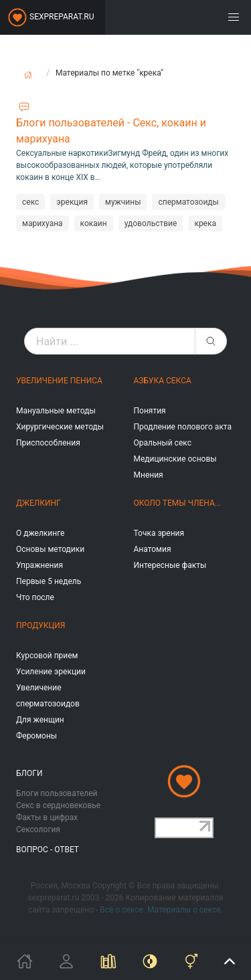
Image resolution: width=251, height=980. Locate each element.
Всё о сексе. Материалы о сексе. (161, 910)
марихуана (43, 223)
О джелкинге (40, 533)
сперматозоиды (188, 202)
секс (30, 202)
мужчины (123, 202)
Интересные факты (170, 565)
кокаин (94, 223)
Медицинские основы (175, 459)
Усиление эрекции (51, 672)
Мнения (149, 475)
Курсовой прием (47, 656)
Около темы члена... (178, 503)
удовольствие (151, 223)
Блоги (29, 773)
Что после (35, 597)
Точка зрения (159, 533)
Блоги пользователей (57, 793)
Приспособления (48, 443)
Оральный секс (163, 443)
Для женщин (40, 720)
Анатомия (153, 549)
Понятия (150, 411)
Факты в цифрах (47, 817)
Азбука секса (163, 381)
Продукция (40, 625)
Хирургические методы (60, 427)
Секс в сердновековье (58, 805)
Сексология (38, 829)
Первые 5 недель (49, 581)
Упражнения (39, 565)
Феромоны (36, 736)
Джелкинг (38, 503)
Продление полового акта (183, 427)
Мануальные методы (56, 411)
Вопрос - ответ (48, 850)
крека (205, 223)
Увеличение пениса (59, 381)
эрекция (72, 202)
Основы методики (50, 549)
